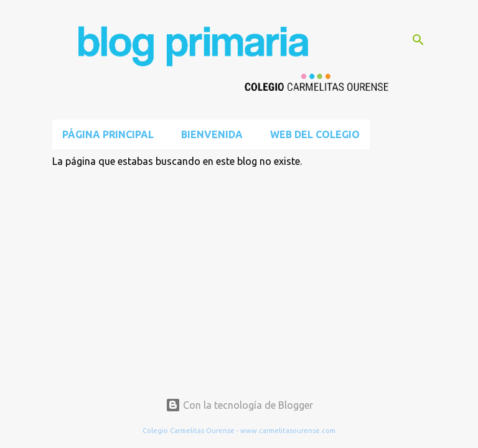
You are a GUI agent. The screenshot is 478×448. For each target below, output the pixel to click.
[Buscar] (418, 40)
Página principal (108, 134)
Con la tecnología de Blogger (239, 405)
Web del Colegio (315, 134)
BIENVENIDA (212, 134)
